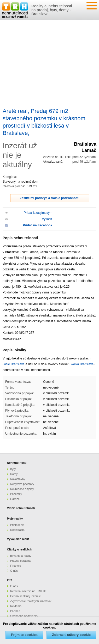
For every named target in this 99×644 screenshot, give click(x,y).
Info (10, 580)
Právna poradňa (20, 561)
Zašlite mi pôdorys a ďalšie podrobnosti (50, 198)
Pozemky (16, 494)
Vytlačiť (47, 219)
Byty (13, 469)
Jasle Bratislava (14, 364)
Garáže (15, 499)
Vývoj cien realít (18, 539)
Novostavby (18, 479)
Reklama (16, 606)
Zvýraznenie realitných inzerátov (31, 601)
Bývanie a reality (21, 556)
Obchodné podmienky (24, 616)
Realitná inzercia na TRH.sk (28, 591)
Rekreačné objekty (22, 489)
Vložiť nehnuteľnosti (21, 508)
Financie (16, 566)
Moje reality (15, 519)
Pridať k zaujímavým (38, 213)
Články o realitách (19, 549)
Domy (14, 474)
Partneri (15, 611)
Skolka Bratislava (81, 364)
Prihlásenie (17, 525)
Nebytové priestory (22, 484)
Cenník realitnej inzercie (25, 596)
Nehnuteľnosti (17, 463)
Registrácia (17, 530)
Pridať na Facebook (38, 225)
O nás (14, 571)
